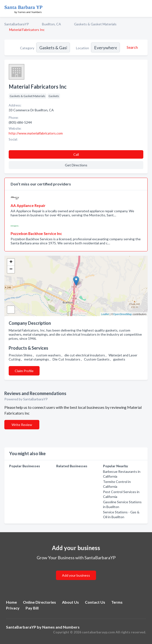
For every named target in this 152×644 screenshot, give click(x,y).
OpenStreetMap (123, 314)
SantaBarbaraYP (17, 24)
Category (27, 48)
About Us (70, 602)
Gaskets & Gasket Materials (95, 24)
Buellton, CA (52, 24)
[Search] (131, 47)
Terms (117, 602)
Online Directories (39, 602)
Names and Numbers (61, 627)
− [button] (11, 269)
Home (11, 602)
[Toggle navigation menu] (145, 8)
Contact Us (95, 602)
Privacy (13, 608)
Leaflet (105, 314)
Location (83, 48)
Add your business (76, 575)
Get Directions (76, 165)
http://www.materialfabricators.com (36, 133)
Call (76, 154)
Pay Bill (32, 608)
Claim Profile (24, 371)
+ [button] (11, 262)
